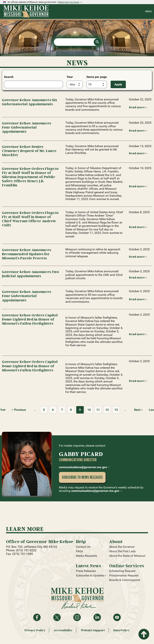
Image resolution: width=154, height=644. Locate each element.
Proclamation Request (124, 575)
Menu (148, 11)
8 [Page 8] (71, 410)
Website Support (93, 630)
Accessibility (63, 630)
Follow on (57, 617)
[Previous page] (18, 410)
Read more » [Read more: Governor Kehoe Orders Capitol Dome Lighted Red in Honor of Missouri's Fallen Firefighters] (138, 334)
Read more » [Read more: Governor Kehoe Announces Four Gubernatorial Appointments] (138, 130)
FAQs (79, 551)
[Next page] (139, 410)
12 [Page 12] (107, 410)
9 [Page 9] (80, 410)
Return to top (143, 631)
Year (70, 77)
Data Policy (121, 630)
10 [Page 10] (89, 410)
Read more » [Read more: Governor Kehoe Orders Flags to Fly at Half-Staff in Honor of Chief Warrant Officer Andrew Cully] (138, 227)
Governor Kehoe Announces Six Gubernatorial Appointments (29, 102)
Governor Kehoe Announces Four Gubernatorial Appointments (26, 127)
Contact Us (83, 547)
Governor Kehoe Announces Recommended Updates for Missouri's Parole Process (26, 254)
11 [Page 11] (98, 410)
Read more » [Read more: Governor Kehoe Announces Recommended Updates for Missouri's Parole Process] (138, 257)
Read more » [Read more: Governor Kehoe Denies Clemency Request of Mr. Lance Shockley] (138, 153)
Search (9, 77)
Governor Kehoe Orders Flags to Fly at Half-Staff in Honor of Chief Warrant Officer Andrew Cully (30, 219)
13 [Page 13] (116, 410)
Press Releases (86, 571)
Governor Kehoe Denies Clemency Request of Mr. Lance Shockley (29, 151)
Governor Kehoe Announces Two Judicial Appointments (30, 274)
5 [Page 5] (44, 410)
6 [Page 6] (53, 410)
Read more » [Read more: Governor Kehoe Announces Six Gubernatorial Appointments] (138, 107)
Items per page (97, 77)
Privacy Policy (35, 630)
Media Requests (86, 556)
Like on (37, 617)
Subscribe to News (82, 477)
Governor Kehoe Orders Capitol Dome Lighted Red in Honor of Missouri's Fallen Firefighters (30, 319)
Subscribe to (91, 575)
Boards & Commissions (125, 580)
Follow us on (77, 617)
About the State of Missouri (127, 556)
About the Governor (122, 547)
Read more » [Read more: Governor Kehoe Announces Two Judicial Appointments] (138, 277)
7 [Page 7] (62, 410)
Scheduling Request (122, 571)
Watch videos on (117, 617)
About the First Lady (122, 551)
